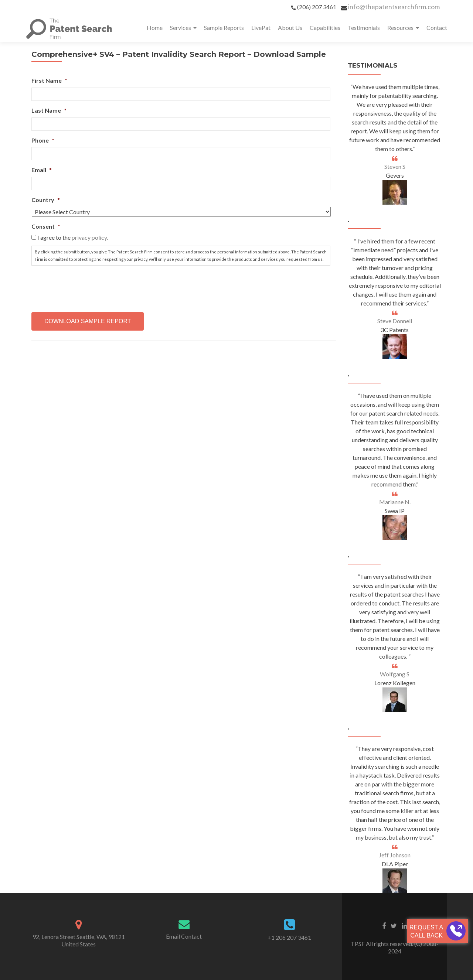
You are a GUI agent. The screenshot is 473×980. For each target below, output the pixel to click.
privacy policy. (90, 237)
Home (155, 28)
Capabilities (325, 28)
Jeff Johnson (395, 855)
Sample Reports (224, 28)
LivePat (261, 28)
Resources (400, 28)
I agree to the (73, 237)
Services (181, 28)
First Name (49, 80)
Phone (43, 140)
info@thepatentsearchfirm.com (394, 7)
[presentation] (88, 286)
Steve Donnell (395, 321)
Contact (437, 28)
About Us (290, 28)
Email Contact (184, 936)
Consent (46, 226)
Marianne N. (395, 502)
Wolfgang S (395, 674)
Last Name (49, 110)
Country (46, 200)
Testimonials (364, 28)
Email (42, 170)
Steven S (395, 166)
